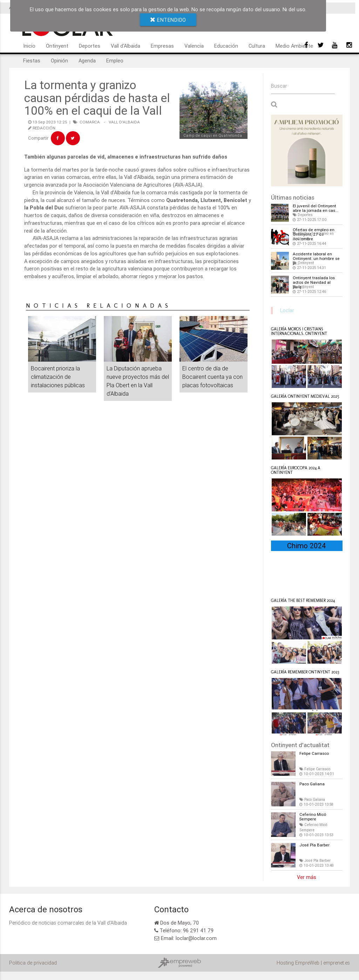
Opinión (59, 61)
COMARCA (90, 122)
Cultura (257, 46)
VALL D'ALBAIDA (124, 122)
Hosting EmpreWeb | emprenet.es (313, 962)
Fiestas (32, 61)
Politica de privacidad (33, 962)
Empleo (115, 61)
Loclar (287, 310)
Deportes (90, 46)
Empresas (162, 46)
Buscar (279, 86)
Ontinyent (57, 46)
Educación (226, 46)
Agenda (87, 61)
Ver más (307, 877)
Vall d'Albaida (126, 46)
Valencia (194, 46)
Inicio (29, 46)
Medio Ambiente (294, 46)
